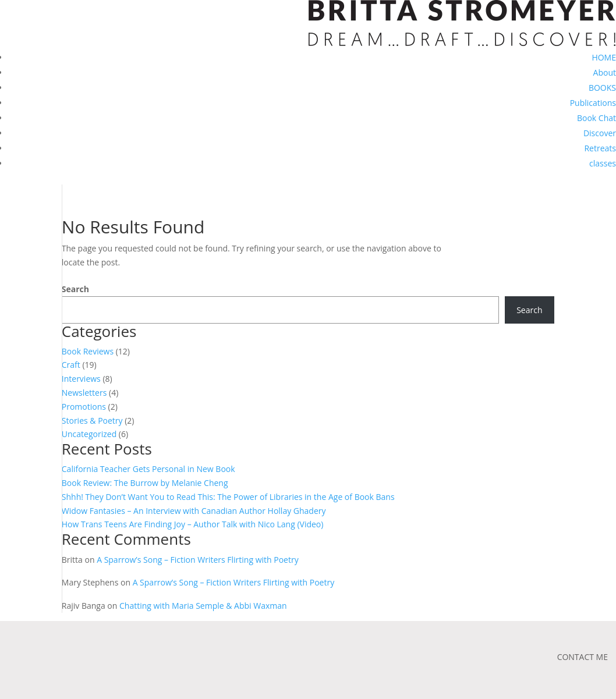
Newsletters (84, 393)
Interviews (81, 379)
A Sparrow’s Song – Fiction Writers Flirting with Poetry (198, 560)
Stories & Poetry (92, 421)
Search (75, 289)
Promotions (84, 407)
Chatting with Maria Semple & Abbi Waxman (203, 606)
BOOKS (602, 88)
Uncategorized (89, 434)
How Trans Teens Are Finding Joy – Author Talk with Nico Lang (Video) (193, 524)
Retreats (600, 148)
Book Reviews (88, 351)
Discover (600, 133)
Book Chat (596, 118)
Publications (593, 103)
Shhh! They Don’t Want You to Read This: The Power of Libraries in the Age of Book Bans (228, 497)
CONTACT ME (583, 657)
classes (603, 163)
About (605, 72)
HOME (604, 57)
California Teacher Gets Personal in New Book (148, 469)
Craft (71, 365)
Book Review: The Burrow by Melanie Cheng (145, 483)
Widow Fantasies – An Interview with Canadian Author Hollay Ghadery (194, 511)
